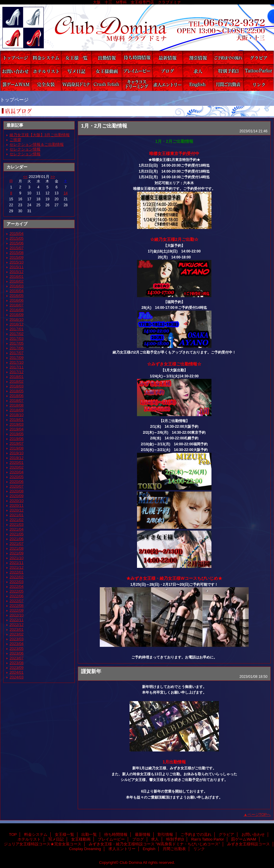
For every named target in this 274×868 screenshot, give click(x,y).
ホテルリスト (46, 71)
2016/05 (17, 296)
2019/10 (17, 453)
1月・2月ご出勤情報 (104, 126)
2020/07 (17, 486)
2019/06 (17, 439)
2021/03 (17, 524)
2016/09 (17, 315)
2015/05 (17, 238)
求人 (198, 71)
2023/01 (17, 629)
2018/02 (17, 381)
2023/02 (17, 634)
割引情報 (198, 57)
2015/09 (17, 257)
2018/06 (17, 396)
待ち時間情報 (137, 57)
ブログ (167, 71)
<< (25, 177)
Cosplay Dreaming (137, 84)
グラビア (259, 57)
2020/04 (17, 472)
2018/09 (17, 410)
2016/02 (17, 281)
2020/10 (17, 501)
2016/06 (17, 300)
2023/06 (17, 653)
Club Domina (137, 28)
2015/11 (17, 267)
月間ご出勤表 (228, 84)
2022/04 (17, 586)
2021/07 (17, 544)
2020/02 (17, 467)
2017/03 (17, 338)
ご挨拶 (15, 140)
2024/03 (17, 677)
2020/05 (17, 477)
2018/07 (17, 400)
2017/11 (17, 367)
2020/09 (17, 496)
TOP (15, 57)
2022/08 (17, 606)
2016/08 (17, 310)
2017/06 (17, 348)
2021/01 (17, 515)
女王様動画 (107, 71)
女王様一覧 (76, 57)
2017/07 (17, 353)
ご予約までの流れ (228, 57)
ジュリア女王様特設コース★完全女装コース (46, 84)
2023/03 (17, 639)
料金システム (46, 57)
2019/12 (17, 458)
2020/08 (17, 491)
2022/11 (17, 620)
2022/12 (17, 625)
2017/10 (17, 362)
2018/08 (17, 405)
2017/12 (17, 372)
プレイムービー (137, 71)
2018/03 (17, 386)
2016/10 (17, 319)
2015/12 (17, 272)
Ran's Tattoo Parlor (259, 71)
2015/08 (17, 253)
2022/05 (17, 591)
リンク (259, 84)
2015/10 (17, 262)
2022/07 (17, 601)
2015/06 (17, 243)
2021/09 (17, 553)
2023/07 (17, 658)
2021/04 (17, 529)
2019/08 (17, 448)
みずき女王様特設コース (107, 84)
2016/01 (17, 276)
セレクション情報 (25, 149)
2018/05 (17, 391)
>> (53, 177)
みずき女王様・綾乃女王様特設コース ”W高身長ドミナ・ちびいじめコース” (76, 84)
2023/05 (17, 648)
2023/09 (17, 668)
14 (66, 193)
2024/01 (17, 672)
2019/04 (17, 429)
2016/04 (17, 291)
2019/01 (17, 420)
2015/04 (17, 234)
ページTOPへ (259, 814)
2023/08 (17, 663)
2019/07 (17, 443)
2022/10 (17, 615)
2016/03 (17, 286)
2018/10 (17, 415)
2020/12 (17, 510)
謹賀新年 (91, 671)
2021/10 (17, 558)
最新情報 (167, 57)
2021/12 (17, 567)
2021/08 (17, 548)
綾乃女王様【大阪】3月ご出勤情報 (40, 135)
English (198, 84)
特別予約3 (228, 71)
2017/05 (17, 343)
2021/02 (17, 520)
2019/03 (17, 424)
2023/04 (17, 644)
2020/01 (17, 462)
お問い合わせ (15, 71)
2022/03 (17, 582)
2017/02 (17, 334)
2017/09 (17, 358)
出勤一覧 (107, 57)
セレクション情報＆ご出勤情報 (37, 144)
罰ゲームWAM (15, 84)
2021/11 (17, 563)
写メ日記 (76, 71)
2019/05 (17, 434)
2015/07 (17, 248)
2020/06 (17, 482)
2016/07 (17, 305)
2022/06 (17, 596)
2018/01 (17, 377)
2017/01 (17, 329)
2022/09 (17, 610)
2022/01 (17, 572)
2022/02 (17, 577)
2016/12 (17, 324)
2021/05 (17, 534)
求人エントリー (167, 84)
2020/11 (17, 505)
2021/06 (17, 539)
